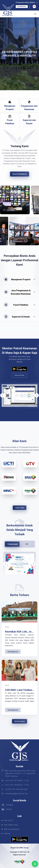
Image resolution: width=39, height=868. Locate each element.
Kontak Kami (22, 7)
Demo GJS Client (19, 375)
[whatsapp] (35, 864)
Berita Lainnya (20, 721)
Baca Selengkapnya (20, 174)
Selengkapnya (13, 652)
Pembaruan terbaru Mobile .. (27, 2)
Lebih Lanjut (20, 508)
